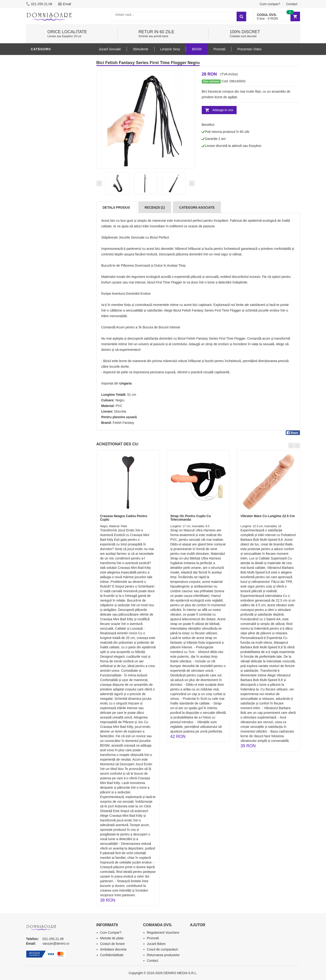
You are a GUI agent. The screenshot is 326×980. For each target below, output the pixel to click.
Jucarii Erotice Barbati (54, 122)
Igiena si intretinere (51, 143)
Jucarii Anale (45, 164)
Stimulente (140, 49)
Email (65, 4)
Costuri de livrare (113, 944)
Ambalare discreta (113, 949)
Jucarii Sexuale (110, 49)
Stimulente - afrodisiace (55, 115)
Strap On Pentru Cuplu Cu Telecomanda (191, 518)
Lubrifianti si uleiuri (51, 136)
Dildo (37, 157)
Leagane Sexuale (48, 207)
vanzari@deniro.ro (56, 944)
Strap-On (41, 178)
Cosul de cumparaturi (163, 949)
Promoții (219, 49)
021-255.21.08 (39, 4)
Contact (292, 4)
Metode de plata (112, 938)
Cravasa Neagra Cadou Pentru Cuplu (124, 518)
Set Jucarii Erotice (50, 192)
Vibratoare (43, 129)
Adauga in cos (223, 110)
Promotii (40, 221)
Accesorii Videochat (51, 214)
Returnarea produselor (163, 955)
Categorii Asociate (197, 207)
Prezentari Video (48, 228)
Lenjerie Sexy (45, 150)
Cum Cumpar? (111, 933)
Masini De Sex (44, 200)
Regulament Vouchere (163, 933)
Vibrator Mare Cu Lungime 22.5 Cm (268, 516)
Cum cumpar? (270, 4)
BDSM (37, 59)
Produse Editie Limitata (54, 235)
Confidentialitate (112, 955)
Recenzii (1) (155, 207)
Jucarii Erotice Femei (52, 171)
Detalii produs (116, 207)
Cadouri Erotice (47, 185)
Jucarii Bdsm (156, 944)
